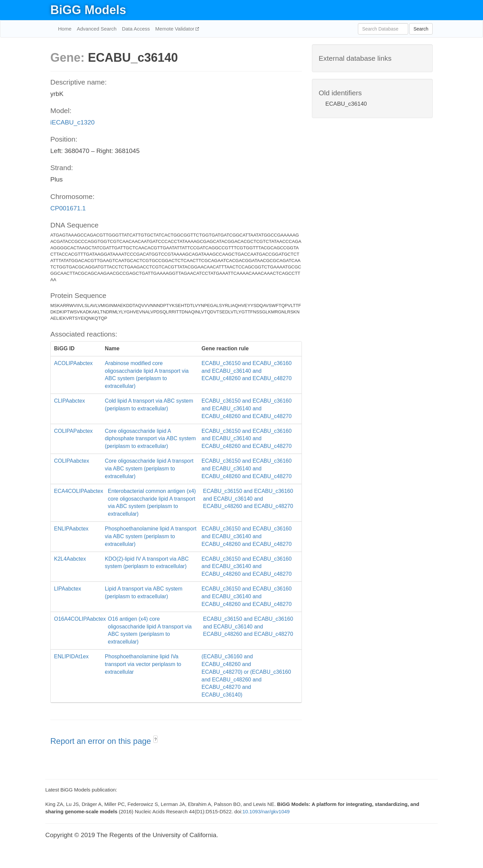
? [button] (155, 739)
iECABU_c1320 (72, 122)
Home (65, 29)
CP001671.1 (68, 208)
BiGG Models (88, 10)
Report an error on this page (102, 741)
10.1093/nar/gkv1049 (266, 811)
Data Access (136, 29)
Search (421, 29)
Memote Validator (176, 29)
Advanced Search (97, 29)
